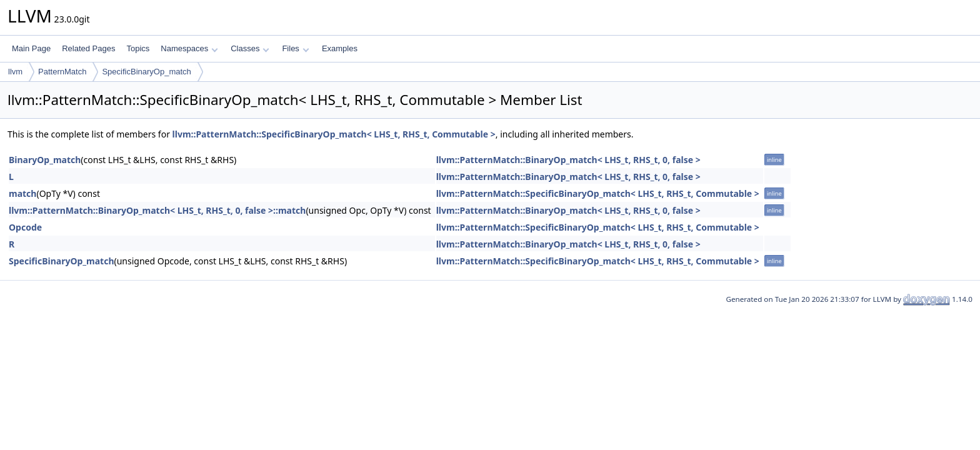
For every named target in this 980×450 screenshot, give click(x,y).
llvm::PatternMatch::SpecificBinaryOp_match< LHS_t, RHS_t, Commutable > (334, 134)
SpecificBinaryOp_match (146, 72)
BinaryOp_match (45, 160)
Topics (138, 48)
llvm (15, 72)
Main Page (31, 48)
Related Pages (88, 48)
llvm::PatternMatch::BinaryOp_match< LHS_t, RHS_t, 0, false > (568, 160)
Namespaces (189, 48)
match (22, 193)
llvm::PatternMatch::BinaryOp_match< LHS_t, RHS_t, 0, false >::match (157, 210)
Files (295, 48)
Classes (250, 48)
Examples (340, 48)
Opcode (25, 227)
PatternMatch (62, 72)
